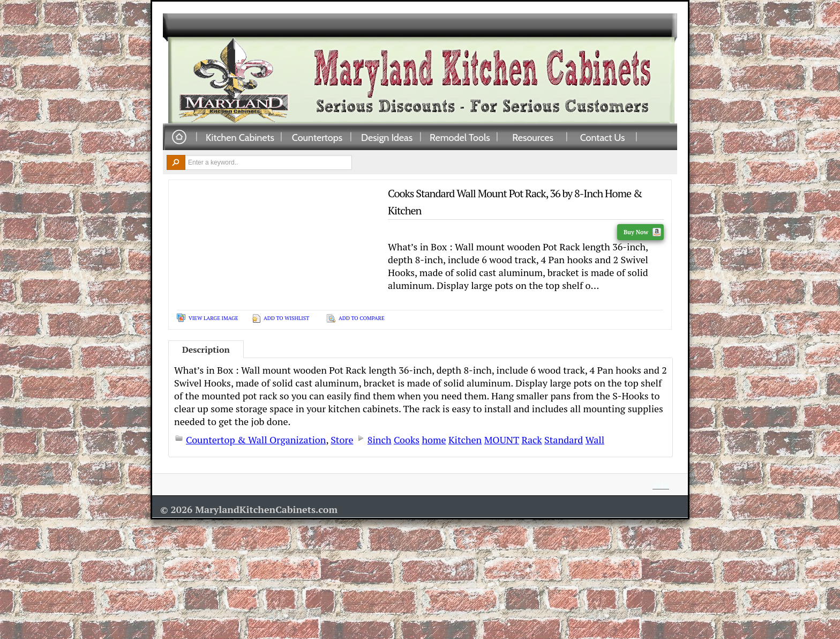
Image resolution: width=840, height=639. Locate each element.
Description (206, 350)
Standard (564, 440)
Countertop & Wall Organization (256, 440)
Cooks (407, 440)
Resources (533, 137)
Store (342, 440)
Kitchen (465, 440)
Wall (595, 440)
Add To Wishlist (286, 318)
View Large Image (213, 318)
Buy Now (642, 232)
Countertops (317, 137)
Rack (531, 440)
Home (179, 138)
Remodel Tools (460, 137)
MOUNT (502, 440)
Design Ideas (387, 137)
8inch (380, 440)
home (434, 440)
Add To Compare (362, 318)
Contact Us (603, 137)
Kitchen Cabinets (240, 137)
